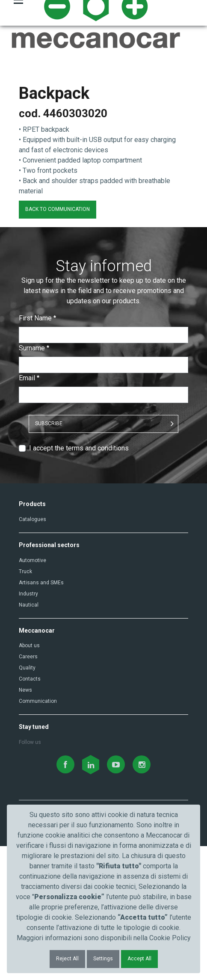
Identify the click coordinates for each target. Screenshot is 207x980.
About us (29, 779)
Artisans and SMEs (41, 716)
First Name (37, 452)
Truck (25, 705)
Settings (103, 959)
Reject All (67, 959)
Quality (27, 802)
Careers (28, 791)
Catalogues (33, 653)
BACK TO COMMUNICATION (58, 343)
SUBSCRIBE (49, 557)
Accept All (139, 959)
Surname (34, 481)
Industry (28, 727)
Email (29, 511)
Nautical (29, 738)
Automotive (33, 694)
